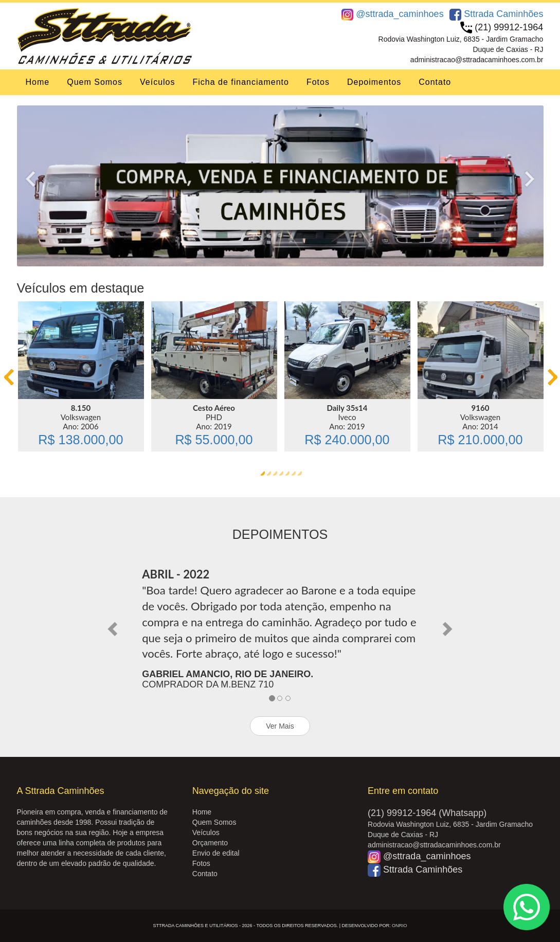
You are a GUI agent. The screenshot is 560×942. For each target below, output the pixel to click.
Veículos (157, 82)
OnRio (400, 926)
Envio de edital (216, 853)
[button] (114, 628)
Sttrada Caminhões (496, 14)
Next (534, 179)
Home (38, 82)
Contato (435, 82)
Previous (27, 179)
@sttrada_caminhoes (392, 14)
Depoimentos (374, 82)
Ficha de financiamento (240, 82)
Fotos (318, 82)
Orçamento (210, 843)
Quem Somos (95, 82)
